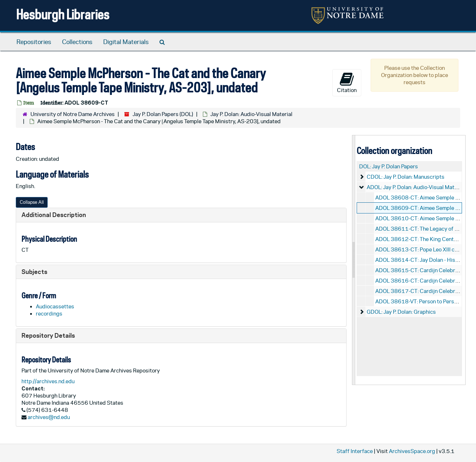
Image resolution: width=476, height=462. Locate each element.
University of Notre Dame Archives (73, 114)
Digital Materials (126, 42)
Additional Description (54, 215)
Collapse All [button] (32, 202)
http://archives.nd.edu (48, 381)
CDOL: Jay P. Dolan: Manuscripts (406, 177)
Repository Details (48, 335)
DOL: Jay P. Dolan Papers (389, 166)
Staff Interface (355, 451)
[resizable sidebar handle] (354, 260)
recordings (49, 314)
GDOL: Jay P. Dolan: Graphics (401, 312)
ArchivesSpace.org (412, 451)
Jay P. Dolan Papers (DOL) (163, 114)
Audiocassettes (55, 306)
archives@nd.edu (49, 417)
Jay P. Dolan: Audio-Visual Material (251, 114)
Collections (77, 42)
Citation (347, 82)
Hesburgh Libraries (63, 14)
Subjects (34, 272)
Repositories (34, 42)
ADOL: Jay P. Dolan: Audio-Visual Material (416, 187)
